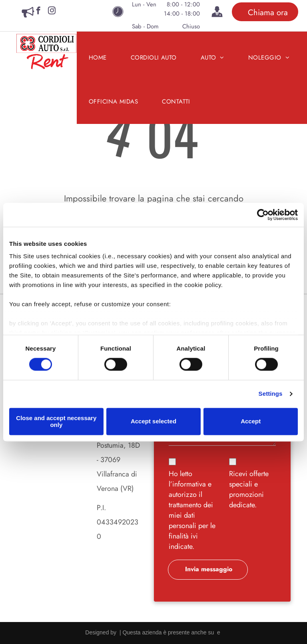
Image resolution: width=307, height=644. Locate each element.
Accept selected (153, 422)
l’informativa (187, 484)
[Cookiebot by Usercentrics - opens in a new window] (263, 215)
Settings (271, 394)
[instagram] (52, 12)
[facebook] (38, 12)
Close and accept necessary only (56, 421)
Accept (251, 422)
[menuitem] (98, 58)
